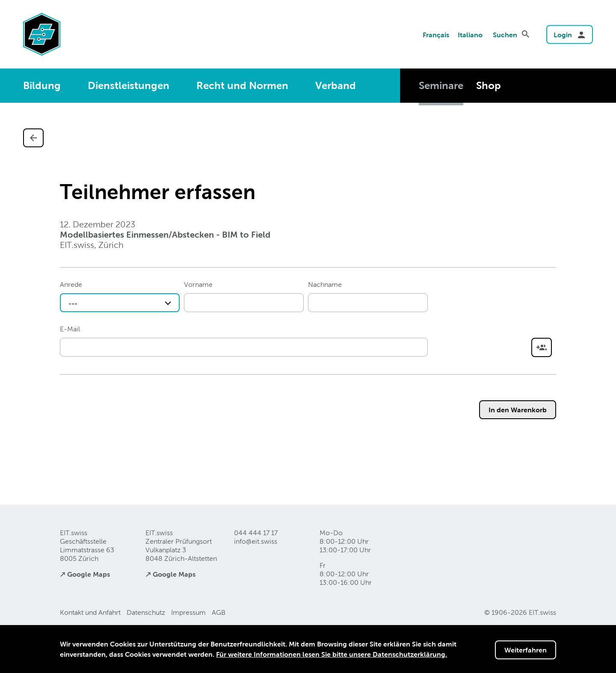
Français (436, 35)
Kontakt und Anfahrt (90, 612)
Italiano (470, 35)
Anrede (71, 284)
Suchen (505, 35)
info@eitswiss (256, 541)
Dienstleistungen (129, 85)
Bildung (42, 85)
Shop (489, 85)
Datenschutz (146, 612)
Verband (336, 85)
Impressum (188, 612)
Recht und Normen (242, 85)
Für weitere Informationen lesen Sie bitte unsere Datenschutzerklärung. (332, 654)
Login (563, 35)
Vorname (198, 284)
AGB (219, 612)
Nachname (325, 284)
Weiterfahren (526, 650)
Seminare (441, 85)
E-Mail (70, 329)
